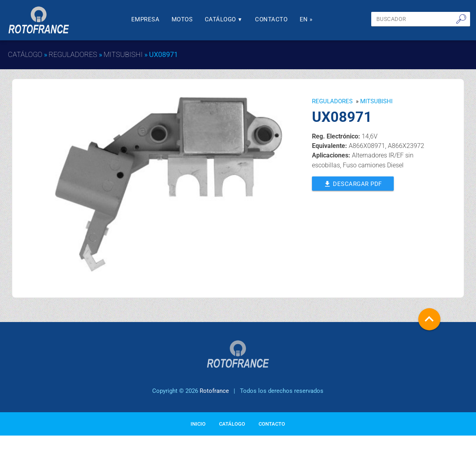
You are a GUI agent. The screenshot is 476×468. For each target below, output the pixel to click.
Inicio (198, 427)
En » (306, 19)
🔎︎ (461, 19)
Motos (182, 19)
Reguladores (73, 54)
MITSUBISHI (123, 54)
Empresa (145, 19)
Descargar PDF (353, 183)
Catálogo (224, 19)
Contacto (271, 19)
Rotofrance (214, 394)
